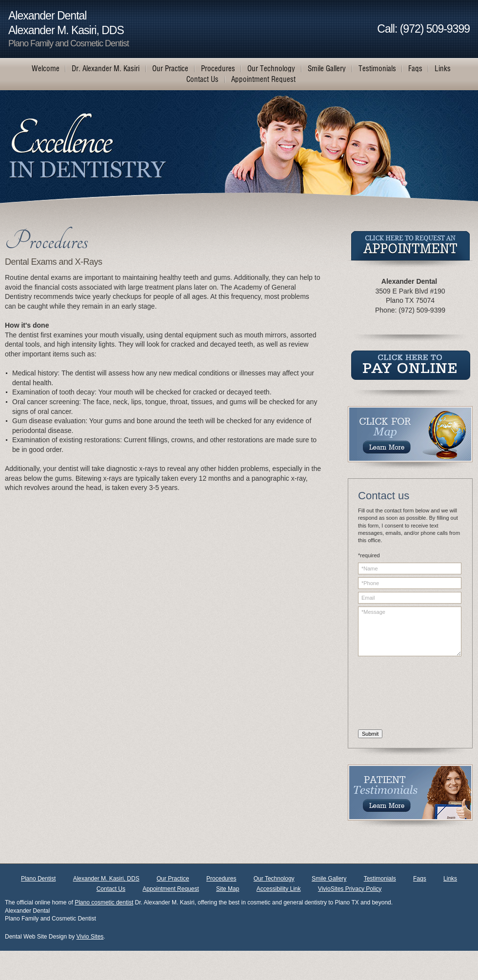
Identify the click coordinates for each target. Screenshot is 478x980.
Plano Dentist (38, 879)
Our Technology (274, 879)
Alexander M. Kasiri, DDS (106, 879)
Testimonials (380, 879)
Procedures (221, 879)
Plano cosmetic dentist (104, 902)
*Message (410, 631)
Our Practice (173, 879)
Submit (370, 734)
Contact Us (111, 889)
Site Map (228, 889)
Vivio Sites (90, 937)
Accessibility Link (279, 889)
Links (450, 879)
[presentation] (398, 694)
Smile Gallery (329, 879)
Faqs (420, 879)
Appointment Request (170, 889)
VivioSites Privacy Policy (350, 889)
